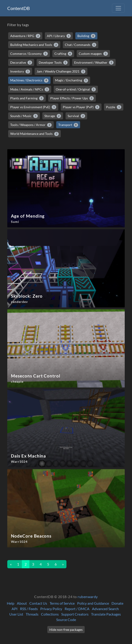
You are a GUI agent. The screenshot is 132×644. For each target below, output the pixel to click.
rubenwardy (88, 597)
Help (11, 603)
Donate (117, 603)
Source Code (66, 620)
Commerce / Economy (29, 54)
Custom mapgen (93, 54)
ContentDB (19, 8)
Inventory (20, 71)
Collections (50, 614)
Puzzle (114, 107)
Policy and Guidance (93, 603)
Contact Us (38, 603)
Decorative (21, 63)
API (15, 609)
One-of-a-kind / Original (76, 89)
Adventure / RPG (25, 36)
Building (86, 36)
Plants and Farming (27, 98)
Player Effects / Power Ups (72, 98)
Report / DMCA (77, 609)
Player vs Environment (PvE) (33, 107)
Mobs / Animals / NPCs (30, 89)
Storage (53, 116)
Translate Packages (106, 614)
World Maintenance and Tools (34, 134)
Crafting (63, 54)
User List (16, 614)
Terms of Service (62, 603)
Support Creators (75, 614)
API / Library (59, 36)
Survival (76, 116)
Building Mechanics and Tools (34, 45)
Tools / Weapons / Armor (31, 125)
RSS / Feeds (29, 609)
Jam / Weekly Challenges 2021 (61, 71)
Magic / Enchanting (72, 80)
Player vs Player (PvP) (81, 107)
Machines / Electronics (29, 80)
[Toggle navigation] (118, 8)
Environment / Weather (94, 63)
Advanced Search (105, 609)
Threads (32, 614)
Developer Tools (53, 63)
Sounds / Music (24, 116)
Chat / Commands (81, 45)
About (22, 603)
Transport (68, 125)
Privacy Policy (51, 609)
